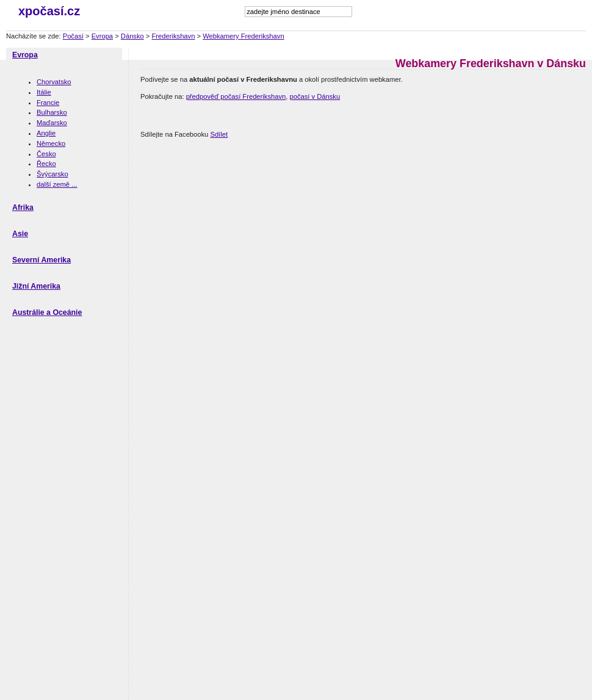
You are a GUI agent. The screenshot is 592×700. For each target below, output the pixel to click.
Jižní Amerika (36, 286)
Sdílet (219, 134)
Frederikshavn (174, 36)
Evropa (102, 36)
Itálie (44, 92)
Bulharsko (52, 112)
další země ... (57, 184)
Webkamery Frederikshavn (243, 36)
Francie (48, 103)
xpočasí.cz (49, 11)
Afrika (23, 207)
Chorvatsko (54, 82)
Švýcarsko (52, 174)
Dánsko (132, 36)
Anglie (46, 133)
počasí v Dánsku (315, 96)
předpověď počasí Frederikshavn (236, 96)
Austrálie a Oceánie (47, 312)
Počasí (73, 36)
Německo (51, 143)
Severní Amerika (42, 260)
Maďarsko (52, 123)
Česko (46, 154)
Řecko (46, 164)
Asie (20, 234)
